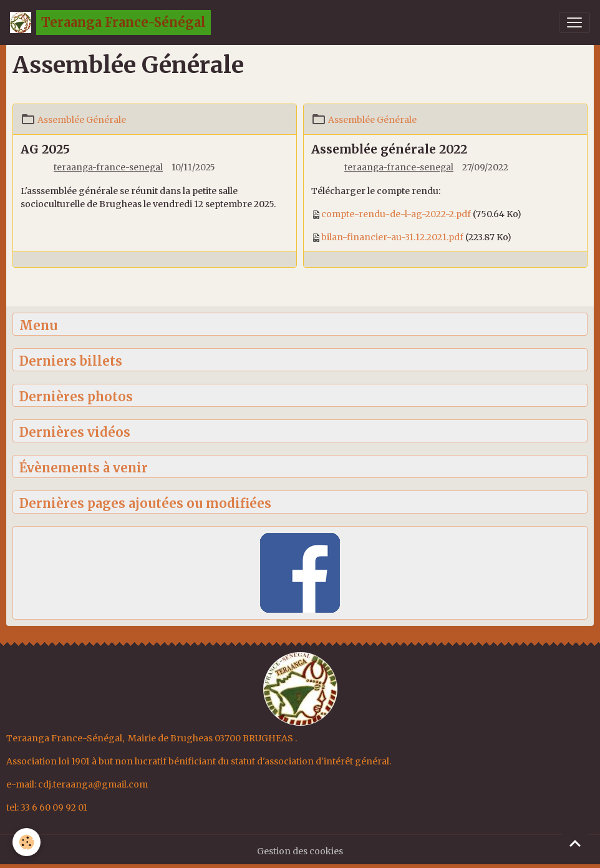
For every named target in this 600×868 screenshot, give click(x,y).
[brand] (110, 22)
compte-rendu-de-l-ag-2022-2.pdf (396, 214)
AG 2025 (45, 149)
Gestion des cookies (300, 851)
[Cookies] (27, 842)
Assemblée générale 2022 (389, 149)
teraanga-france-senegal (108, 168)
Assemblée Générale (82, 120)
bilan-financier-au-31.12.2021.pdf (392, 237)
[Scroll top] (575, 843)
